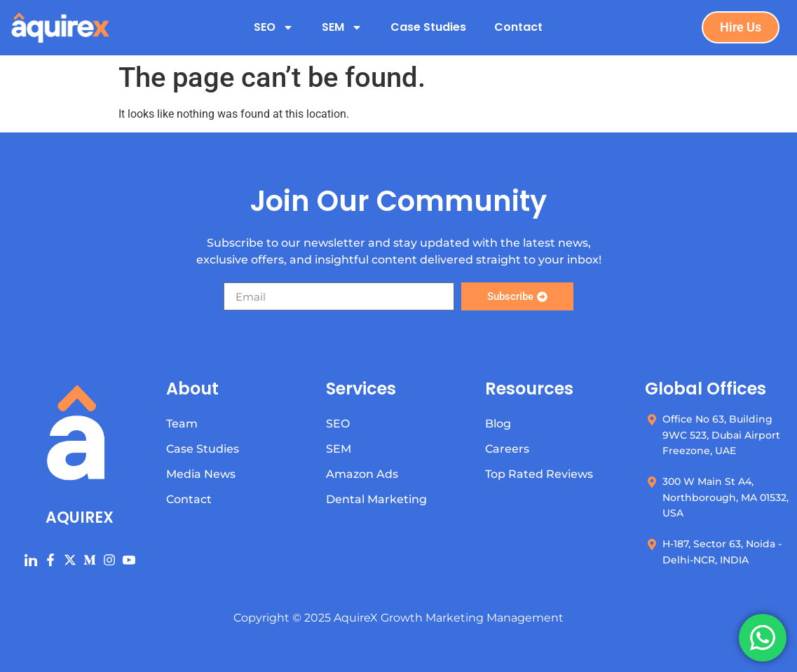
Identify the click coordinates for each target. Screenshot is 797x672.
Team (182, 424)
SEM (342, 27)
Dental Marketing (376, 499)
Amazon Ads (362, 474)
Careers (507, 449)
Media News (201, 474)
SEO (274, 27)
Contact (518, 27)
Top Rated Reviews (539, 474)
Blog (498, 424)
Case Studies (428, 27)
